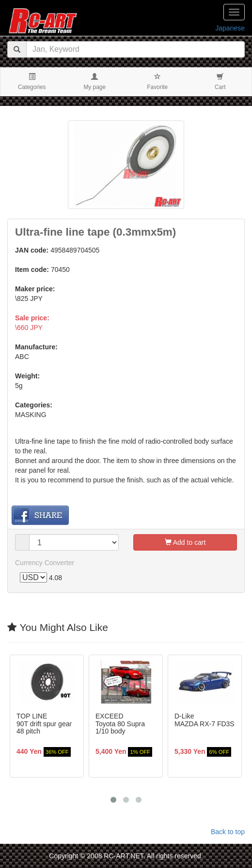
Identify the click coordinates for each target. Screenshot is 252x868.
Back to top (228, 832)
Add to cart (185, 542)
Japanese (230, 28)
